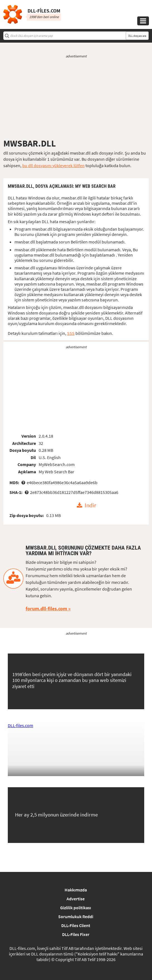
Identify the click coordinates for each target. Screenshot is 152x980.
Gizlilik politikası (76, 908)
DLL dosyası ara (137, 36)
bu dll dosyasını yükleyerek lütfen (53, 165)
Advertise (76, 899)
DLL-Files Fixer (76, 934)
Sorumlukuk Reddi (76, 916)
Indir (90, 506)
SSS (71, 333)
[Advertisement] (76, 98)
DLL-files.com (20, 725)
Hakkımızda (76, 890)
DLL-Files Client (76, 925)
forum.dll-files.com (46, 609)
